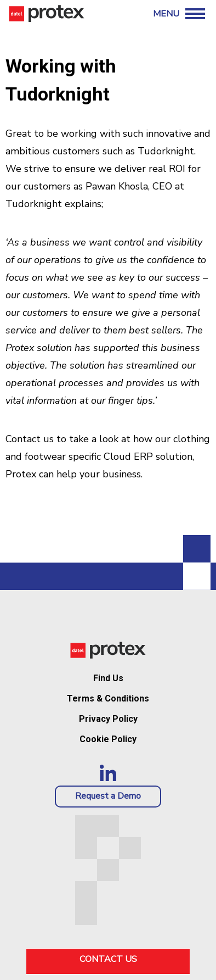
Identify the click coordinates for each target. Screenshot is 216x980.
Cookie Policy (108, 739)
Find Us (108, 678)
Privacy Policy (108, 719)
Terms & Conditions (108, 698)
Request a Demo (108, 796)
